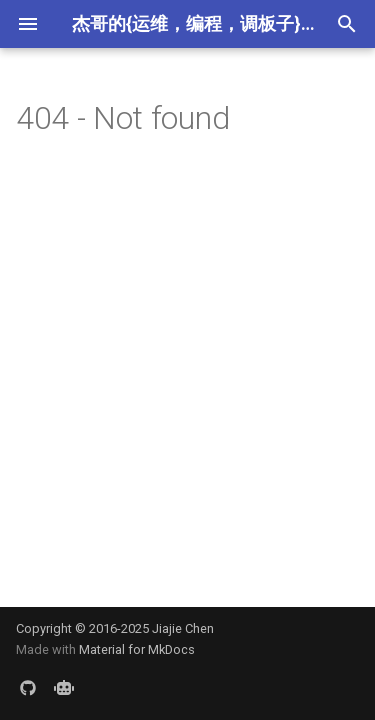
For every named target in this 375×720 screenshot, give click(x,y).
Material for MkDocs (137, 649)
